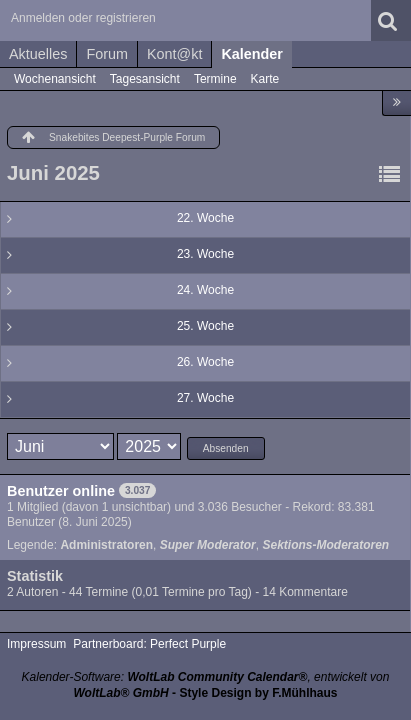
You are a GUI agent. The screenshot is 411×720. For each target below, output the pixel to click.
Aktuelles (38, 54)
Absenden (226, 448)
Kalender (252, 54)
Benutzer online (61, 491)
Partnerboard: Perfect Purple (149, 644)
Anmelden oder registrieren (83, 18)
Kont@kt (174, 54)
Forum (107, 54)
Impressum (36, 644)
